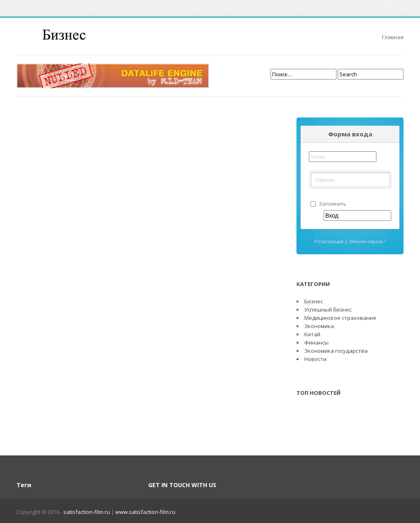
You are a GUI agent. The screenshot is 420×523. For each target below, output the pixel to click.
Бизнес (314, 301)
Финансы (316, 342)
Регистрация (330, 241)
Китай (312, 334)
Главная (393, 37)
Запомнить (328, 204)
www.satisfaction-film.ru (145, 512)
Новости (315, 359)
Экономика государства (336, 351)
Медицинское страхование (340, 318)
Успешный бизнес (328, 310)
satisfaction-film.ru (87, 512)
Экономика (319, 326)
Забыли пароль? (367, 241)
